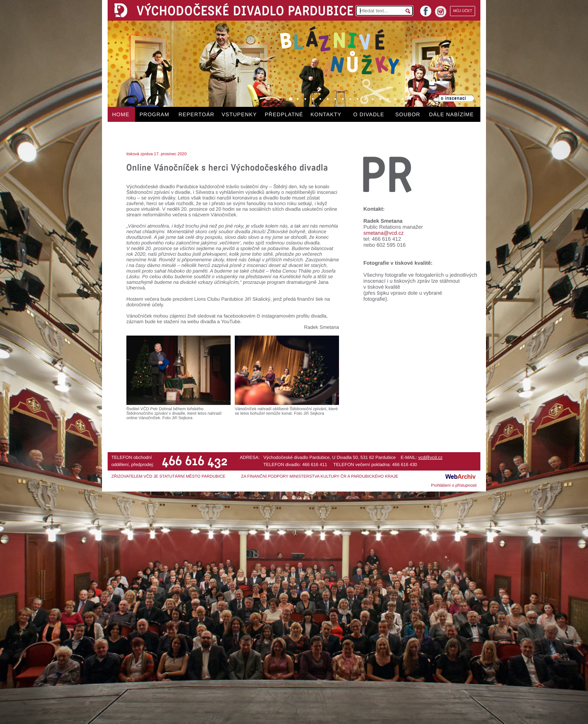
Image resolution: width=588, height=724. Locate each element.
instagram (441, 12)
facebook (426, 9)
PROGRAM (154, 114)
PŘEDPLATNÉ (284, 114)
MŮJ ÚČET (463, 11)
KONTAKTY (326, 114)
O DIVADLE (369, 114)
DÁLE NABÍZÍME (451, 114)
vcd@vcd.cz (430, 457)
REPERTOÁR (196, 114)
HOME (121, 114)
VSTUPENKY (239, 114)
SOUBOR (408, 114)
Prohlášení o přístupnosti (454, 486)
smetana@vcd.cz (384, 233)
